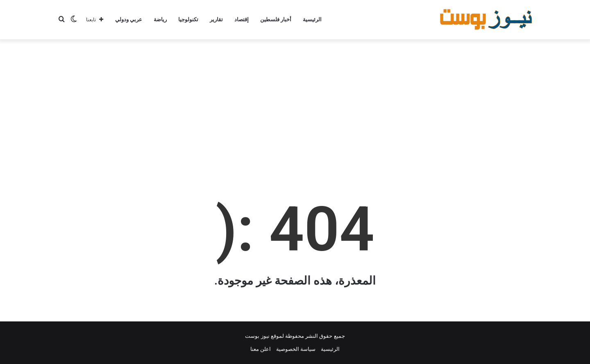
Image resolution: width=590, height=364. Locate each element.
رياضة (160, 19)
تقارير (216, 19)
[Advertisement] (295, 105)
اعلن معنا (261, 349)
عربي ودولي (129, 19)
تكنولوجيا (188, 19)
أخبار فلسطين (276, 19)
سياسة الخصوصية (296, 349)
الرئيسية (312, 19)
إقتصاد (242, 19)
